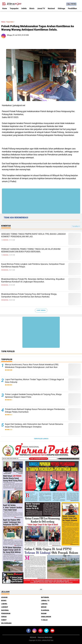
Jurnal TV (41, 8)
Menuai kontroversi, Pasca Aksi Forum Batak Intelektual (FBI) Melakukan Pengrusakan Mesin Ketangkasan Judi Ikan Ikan (32, 366)
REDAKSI (33, 637)
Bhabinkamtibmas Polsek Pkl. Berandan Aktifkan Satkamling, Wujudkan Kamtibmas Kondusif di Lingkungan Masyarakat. (33, 280)
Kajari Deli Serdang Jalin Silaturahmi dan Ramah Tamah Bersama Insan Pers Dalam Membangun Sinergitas (34, 425)
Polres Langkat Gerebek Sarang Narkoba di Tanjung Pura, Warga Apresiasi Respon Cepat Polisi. (33, 396)
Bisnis (32, 8)
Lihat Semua (41, 310)
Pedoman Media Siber (45, 637)
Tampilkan (76, 226)
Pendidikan (72, 8)
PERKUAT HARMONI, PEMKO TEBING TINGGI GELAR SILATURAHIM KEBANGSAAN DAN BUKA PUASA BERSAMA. (31, 250)
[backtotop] (41, 591)
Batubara (45, 597)
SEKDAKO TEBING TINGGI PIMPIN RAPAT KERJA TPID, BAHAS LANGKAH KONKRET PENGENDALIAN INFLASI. (33, 235)
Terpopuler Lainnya (41, 439)
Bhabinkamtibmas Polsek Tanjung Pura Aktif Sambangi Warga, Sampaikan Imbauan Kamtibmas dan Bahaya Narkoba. (29, 295)
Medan (44, 607)
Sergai (4, 617)
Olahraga (61, 8)
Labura (4, 604)
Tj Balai (44, 620)
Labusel (44, 604)
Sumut (4, 620)
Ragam (44, 613)
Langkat (5, 607)
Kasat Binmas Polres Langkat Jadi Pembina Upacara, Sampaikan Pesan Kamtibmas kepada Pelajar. (33, 265)
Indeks (24, 8)
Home (5, 8)
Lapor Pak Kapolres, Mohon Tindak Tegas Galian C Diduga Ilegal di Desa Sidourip (34, 381)
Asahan (4, 597)
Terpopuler (14, 8)
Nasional (51, 8)
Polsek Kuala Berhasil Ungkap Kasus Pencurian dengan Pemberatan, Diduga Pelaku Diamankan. (35, 411)
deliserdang (6, 623)
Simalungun (46, 617)
